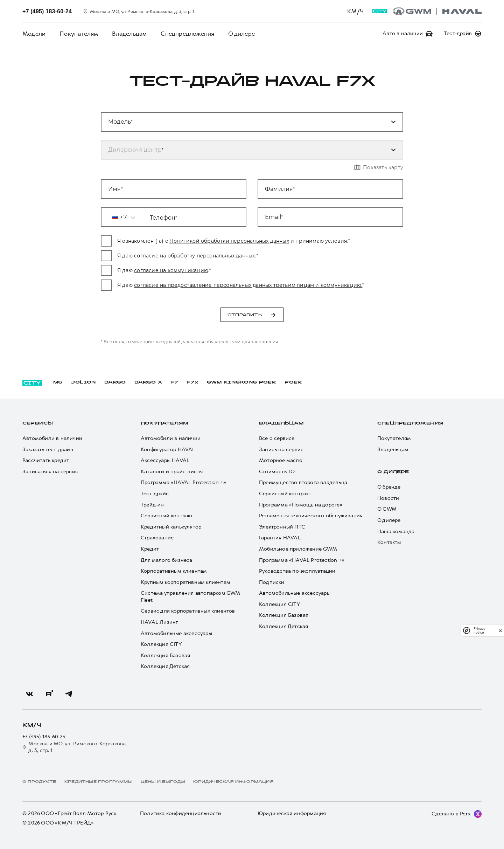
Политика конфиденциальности (181, 813)
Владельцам (129, 34)
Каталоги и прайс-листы (172, 472)
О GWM (387, 509)
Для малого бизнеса (167, 560)
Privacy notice (479, 630)
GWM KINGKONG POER (241, 382)
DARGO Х (148, 382)
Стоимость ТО (277, 472)
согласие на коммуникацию (171, 270)
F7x (192, 382)
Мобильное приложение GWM (298, 549)
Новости (388, 498)
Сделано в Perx (451, 814)
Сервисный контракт (167, 516)
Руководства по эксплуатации (297, 571)
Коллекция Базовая (165, 655)
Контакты (389, 542)
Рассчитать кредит (46, 460)
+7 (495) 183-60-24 (44, 737)
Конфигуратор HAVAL (168, 450)
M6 (58, 382)
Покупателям (79, 34)
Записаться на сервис (50, 472)
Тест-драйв (155, 494)
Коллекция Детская (165, 666)
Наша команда (396, 532)
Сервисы (38, 423)
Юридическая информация (292, 813)
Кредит (150, 549)
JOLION (83, 382)
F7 (174, 382)
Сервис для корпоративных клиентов (188, 611)
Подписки (272, 582)
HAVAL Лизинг (159, 622)
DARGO (115, 382)
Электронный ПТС (282, 527)
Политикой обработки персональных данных (229, 241)
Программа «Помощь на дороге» (301, 505)
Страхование (157, 538)
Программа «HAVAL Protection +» (183, 482)
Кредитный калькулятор (171, 527)
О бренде (389, 487)
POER (293, 382)
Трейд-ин (152, 505)
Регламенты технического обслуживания (311, 516)
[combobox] (244, 150)
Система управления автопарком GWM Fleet (190, 597)
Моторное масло (281, 460)
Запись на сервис (281, 450)
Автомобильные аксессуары (176, 633)
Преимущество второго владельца (303, 482)
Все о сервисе (277, 438)
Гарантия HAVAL (280, 538)
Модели (34, 34)
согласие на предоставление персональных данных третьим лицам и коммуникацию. (248, 285)
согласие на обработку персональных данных (194, 256)
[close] (500, 631)
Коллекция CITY (161, 644)
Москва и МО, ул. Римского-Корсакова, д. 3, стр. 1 (75, 747)
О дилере (241, 34)
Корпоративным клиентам (174, 571)
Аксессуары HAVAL (165, 460)
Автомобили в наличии (52, 438)
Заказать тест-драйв (48, 450)
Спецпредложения (187, 34)
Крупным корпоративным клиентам (185, 582)
